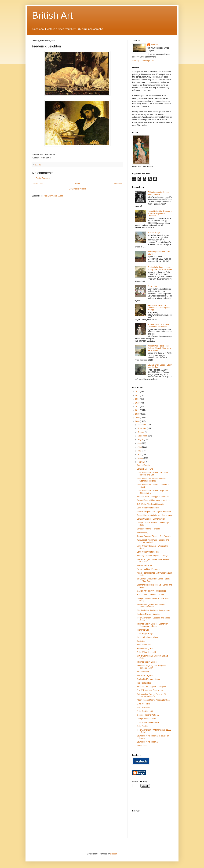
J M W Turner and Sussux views (151, 690)
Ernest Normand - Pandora (148, 529)
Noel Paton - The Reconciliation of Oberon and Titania (152, 480)
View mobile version (77, 189)
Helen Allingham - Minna (147, 637)
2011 (138, 410)
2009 (138, 418)
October (141, 432)
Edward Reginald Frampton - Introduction (155, 500)
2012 (138, 407)
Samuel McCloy (144, 645)
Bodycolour (153, 286)
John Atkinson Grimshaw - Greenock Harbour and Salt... (153, 474)
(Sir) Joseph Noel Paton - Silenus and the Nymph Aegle (153, 541)
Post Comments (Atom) (53, 196)
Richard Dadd (143, 630)
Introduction (142, 746)
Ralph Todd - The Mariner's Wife (151, 595)
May (140, 451)
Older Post (117, 184)
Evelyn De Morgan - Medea (149, 679)
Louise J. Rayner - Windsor (149, 614)
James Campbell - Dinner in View (151, 519)
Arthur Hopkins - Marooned (149, 569)
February (142, 462)
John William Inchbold (146, 652)
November (142, 428)
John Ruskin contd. (145, 711)
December (142, 425)
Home (78, 184)
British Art (52, 15)
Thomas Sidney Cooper (147, 662)
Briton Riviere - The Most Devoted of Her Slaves (158, 326)
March (140, 458)
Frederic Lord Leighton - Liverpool (151, 687)
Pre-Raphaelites (144, 683)
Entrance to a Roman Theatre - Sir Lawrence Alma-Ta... (152, 695)
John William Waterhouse (148, 508)
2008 (138, 421)
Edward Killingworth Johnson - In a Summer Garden (152, 606)
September (142, 436)
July (140, 443)
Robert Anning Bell (145, 649)
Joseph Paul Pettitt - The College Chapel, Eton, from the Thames (159, 348)
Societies (141, 641)
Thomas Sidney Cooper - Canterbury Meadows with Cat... (153, 625)
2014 (138, 399)
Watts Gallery (143, 532)
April (140, 454)
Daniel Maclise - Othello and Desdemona (154, 515)
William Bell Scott (144, 565)
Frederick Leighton (145, 675)
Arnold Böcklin (143, 672)
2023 (138, 392)
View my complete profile (143, 61)
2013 (138, 403)
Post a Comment (43, 178)
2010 (138, 414)
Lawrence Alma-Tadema (147, 742)
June (140, 447)
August (141, 439)
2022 (138, 395)
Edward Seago (154, 233)
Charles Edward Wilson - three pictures (154, 610)
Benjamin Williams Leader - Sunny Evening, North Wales (160, 268)
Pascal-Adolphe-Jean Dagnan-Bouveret (154, 512)
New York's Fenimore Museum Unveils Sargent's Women (159, 308)
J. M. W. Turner (144, 704)
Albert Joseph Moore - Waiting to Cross (154, 700)
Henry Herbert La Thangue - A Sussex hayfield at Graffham (160, 214)
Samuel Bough (143, 465)
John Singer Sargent (146, 634)
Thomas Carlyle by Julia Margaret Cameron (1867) (151, 667)
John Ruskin (142, 726)
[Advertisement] (169, 793)
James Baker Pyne (145, 469)
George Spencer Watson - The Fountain (154, 536)
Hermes (154, 45)
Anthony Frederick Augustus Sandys (152, 556)
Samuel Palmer (144, 707)
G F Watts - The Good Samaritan (151, 504)
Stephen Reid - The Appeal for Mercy (153, 497)
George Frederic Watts (147, 719)
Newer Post (38, 184)
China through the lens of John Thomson (158, 193)
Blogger (113, 854)
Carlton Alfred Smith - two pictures (151, 591)
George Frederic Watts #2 (148, 715)
